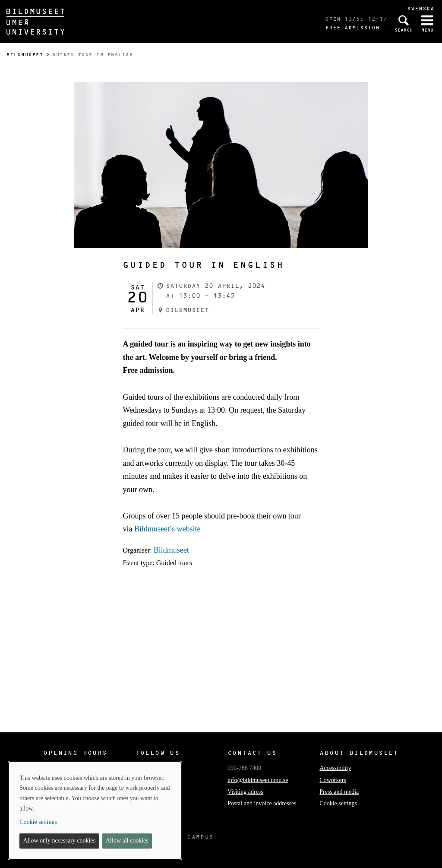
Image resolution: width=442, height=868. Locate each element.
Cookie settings (338, 803)
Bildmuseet (25, 55)
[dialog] (95, 811)
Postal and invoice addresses (262, 803)
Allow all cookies (127, 841)
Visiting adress (245, 792)
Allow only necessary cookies (60, 841)
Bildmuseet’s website (167, 529)
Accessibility (335, 768)
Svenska (421, 8)
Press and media (339, 792)
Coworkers (333, 780)
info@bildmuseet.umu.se (258, 780)
